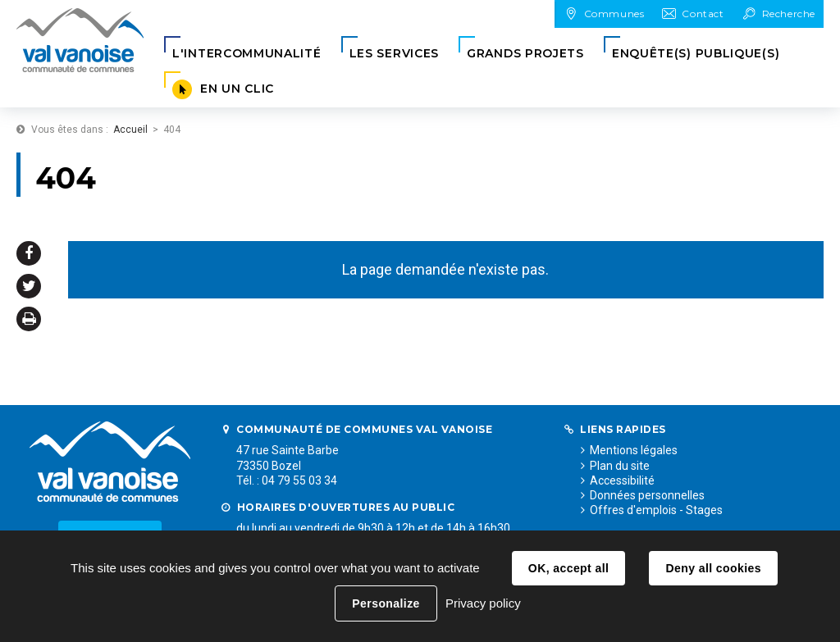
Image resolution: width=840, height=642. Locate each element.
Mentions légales (634, 450)
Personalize (386, 603)
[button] (247, 54)
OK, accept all (568, 568)
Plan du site (620, 466)
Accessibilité (622, 480)
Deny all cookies (713, 568)
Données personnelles (647, 495)
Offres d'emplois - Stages (656, 510)
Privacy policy (483, 603)
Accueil (130, 130)
